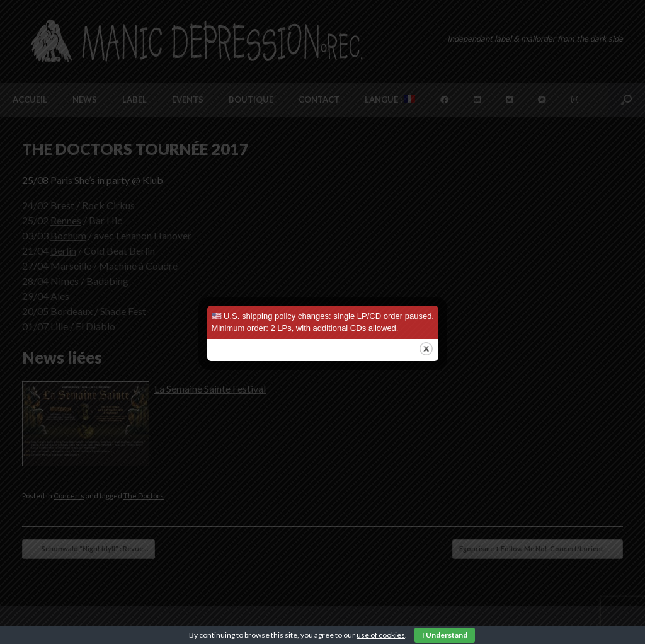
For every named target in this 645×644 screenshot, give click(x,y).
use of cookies (381, 635)
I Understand (445, 635)
